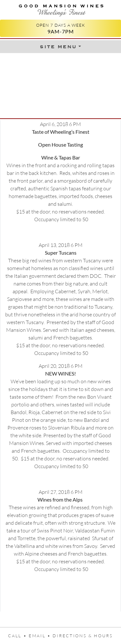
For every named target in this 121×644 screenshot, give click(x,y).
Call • (18, 636)
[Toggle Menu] (60, 47)
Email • (41, 636)
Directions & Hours (83, 636)
